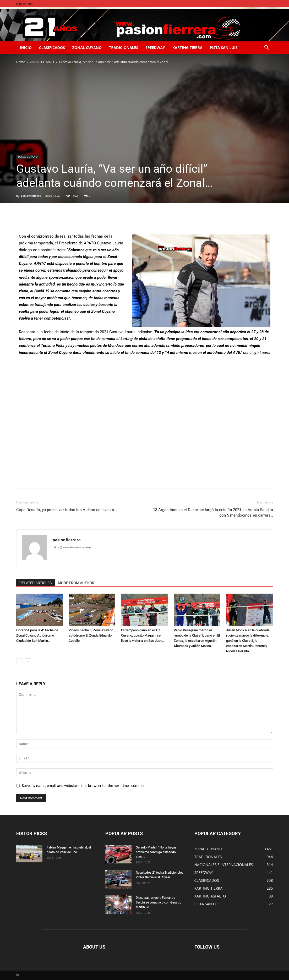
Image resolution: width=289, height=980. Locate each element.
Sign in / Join (24, 4)
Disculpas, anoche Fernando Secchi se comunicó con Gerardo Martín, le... (159, 902)
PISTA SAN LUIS (224, 48)
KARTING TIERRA (187, 48)
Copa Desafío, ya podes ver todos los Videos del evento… (67, 510)
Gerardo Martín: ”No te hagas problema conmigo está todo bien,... (156, 852)
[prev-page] (20, 662)
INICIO (26, 48)
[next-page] (28, 662)
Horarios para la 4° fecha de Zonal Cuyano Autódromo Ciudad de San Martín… (37, 635)
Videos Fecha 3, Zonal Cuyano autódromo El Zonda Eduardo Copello (91, 635)
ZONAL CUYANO (87, 48)
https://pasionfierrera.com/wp (72, 547)
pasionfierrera (31, 196)
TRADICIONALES (124, 48)
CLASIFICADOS (52, 48)
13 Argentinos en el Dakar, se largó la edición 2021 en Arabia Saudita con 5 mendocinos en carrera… (213, 513)
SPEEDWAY (155, 48)
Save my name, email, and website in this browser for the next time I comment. (85, 786)
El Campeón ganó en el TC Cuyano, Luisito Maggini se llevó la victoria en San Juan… (143, 635)
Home (21, 62)
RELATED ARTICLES (36, 583)
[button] (267, 48)
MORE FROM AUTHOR (76, 583)
